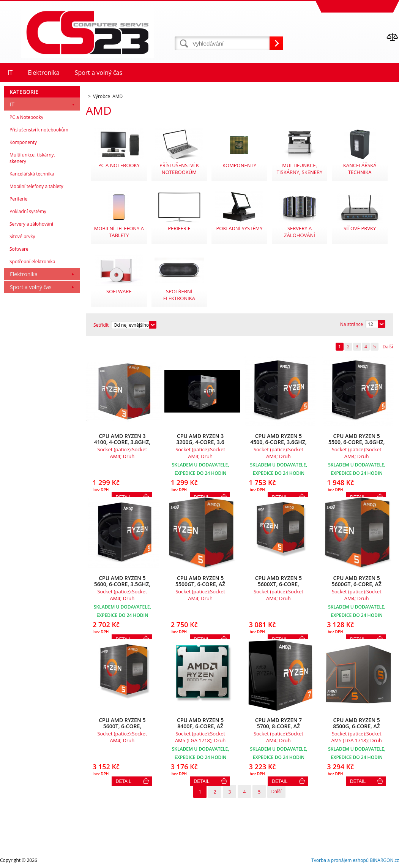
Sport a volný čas (31, 287)
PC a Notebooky (26, 117)
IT (12, 104)
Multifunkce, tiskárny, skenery (32, 158)
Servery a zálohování (31, 224)
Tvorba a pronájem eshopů (340, 860)
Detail (124, 781)
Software (19, 249)
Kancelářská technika (32, 174)
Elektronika (24, 274)
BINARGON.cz (384, 860)
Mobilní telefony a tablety (36, 186)
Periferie (18, 199)
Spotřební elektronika (32, 262)
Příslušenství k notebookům (39, 130)
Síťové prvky (22, 236)
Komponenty (23, 142)
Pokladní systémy (28, 211)
